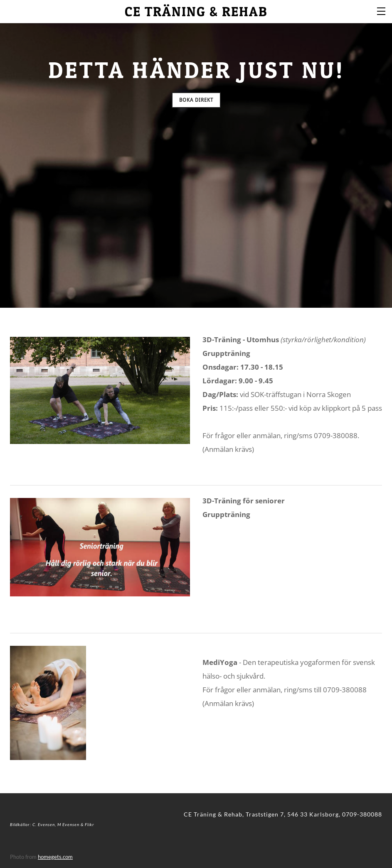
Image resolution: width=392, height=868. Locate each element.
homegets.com (55, 857)
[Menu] (382, 10)
